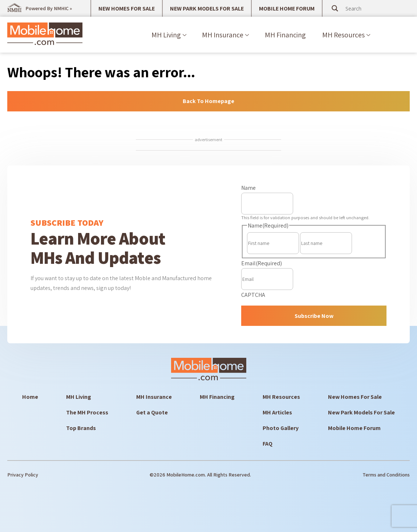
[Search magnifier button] (335, 8)
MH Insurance (223, 35)
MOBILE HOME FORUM (287, 9)
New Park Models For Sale (361, 412)
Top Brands (81, 428)
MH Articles (277, 412)
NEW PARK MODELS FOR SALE (207, 9)
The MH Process (87, 412)
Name (248, 188)
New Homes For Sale (355, 397)
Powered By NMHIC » (49, 8)
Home (30, 397)
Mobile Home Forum (354, 428)
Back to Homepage (208, 101)
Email (262, 263)
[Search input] (373, 8)
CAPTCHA (253, 295)
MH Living (166, 35)
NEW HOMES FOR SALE (127, 9)
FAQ (268, 444)
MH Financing (285, 35)
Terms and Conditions (386, 475)
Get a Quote (152, 412)
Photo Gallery (281, 428)
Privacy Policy (23, 475)
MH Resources (343, 35)
